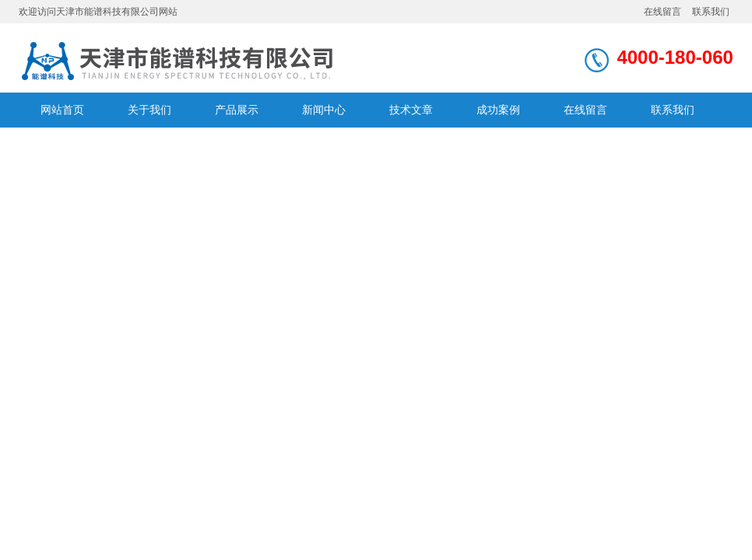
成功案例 (498, 110)
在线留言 (662, 12)
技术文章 (411, 110)
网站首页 (62, 110)
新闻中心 (324, 110)
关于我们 (149, 110)
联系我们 (711, 12)
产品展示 (237, 110)
